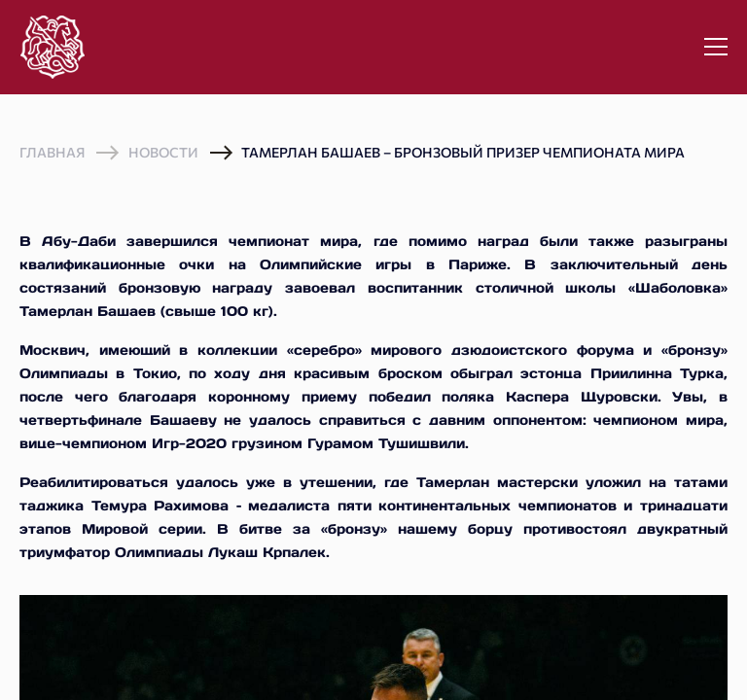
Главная (52, 153)
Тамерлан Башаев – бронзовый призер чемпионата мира (463, 152)
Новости (163, 152)
